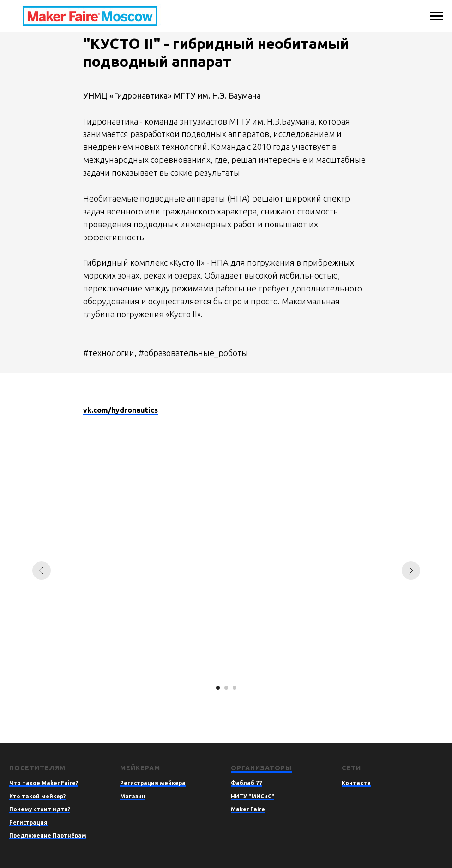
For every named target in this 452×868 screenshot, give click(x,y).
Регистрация (28, 823)
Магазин (133, 796)
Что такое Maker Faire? (44, 783)
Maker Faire (248, 809)
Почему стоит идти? (40, 809)
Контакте (356, 783)
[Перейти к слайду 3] (235, 688)
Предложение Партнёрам (48, 835)
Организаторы (261, 768)
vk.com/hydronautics (121, 410)
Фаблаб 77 (247, 783)
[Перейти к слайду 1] (218, 688)
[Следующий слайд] (411, 571)
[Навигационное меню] (436, 16)
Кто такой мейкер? (37, 796)
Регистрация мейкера (153, 783)
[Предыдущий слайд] (42, 571)
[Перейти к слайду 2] (226, 688)
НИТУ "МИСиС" (253, 796)
